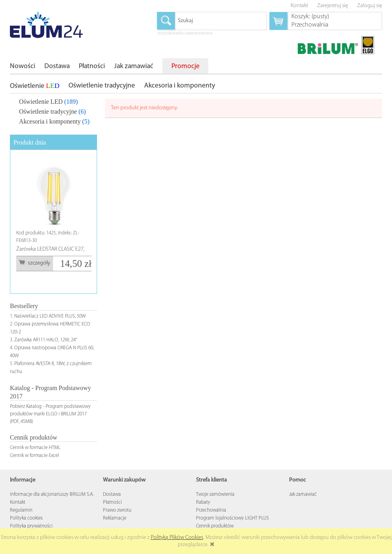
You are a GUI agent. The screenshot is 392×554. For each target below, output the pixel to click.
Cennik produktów (215, 526)
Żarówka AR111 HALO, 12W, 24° (46, 340)
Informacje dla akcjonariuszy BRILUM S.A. (52, 494)
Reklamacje (115, 518)
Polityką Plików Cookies (177, 538)
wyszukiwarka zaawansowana (185, 34)
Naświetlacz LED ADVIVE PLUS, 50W (50, 316)
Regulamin (21, 510)
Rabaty (203, 502)
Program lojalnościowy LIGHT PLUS (232, 518)
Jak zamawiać (303, 494)
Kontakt (18, 502)
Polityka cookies (26, 518)
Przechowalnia (211, 510)
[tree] (53, 110)
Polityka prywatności (31, 526)
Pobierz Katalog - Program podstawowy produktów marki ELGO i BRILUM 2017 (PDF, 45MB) (50, 414)
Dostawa (112, 494)
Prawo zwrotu (117, 510)
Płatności (112, 502)
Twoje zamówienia (215, 494)
